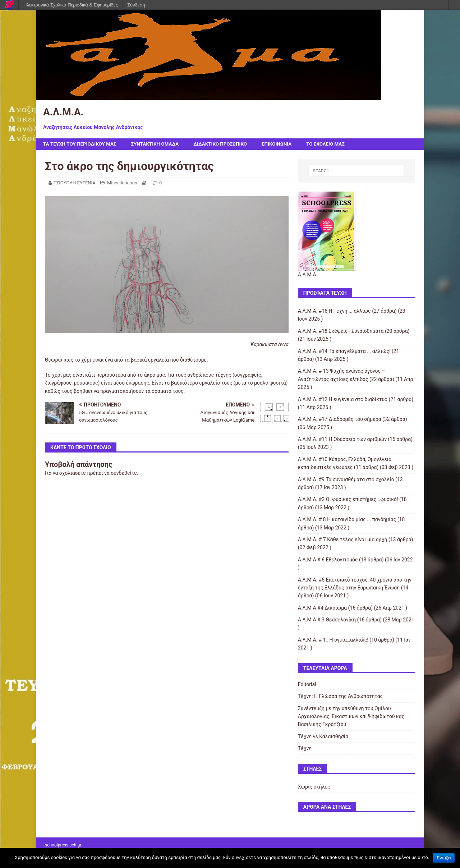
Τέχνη (305, 749)
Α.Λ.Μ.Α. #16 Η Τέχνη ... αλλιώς (334, 311)
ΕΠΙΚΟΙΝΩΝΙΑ (286, 144)
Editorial (307, 685)
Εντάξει (444, 858)
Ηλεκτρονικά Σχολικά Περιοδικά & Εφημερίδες (71, 5)
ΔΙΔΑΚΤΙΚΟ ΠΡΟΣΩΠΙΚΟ (227, 144)
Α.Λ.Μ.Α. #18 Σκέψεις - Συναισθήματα (341, 331)
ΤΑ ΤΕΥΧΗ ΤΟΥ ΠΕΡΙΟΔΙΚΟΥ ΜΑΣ (81, 144)
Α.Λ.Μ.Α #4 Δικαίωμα (322, 608)
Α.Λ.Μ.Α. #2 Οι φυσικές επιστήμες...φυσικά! (348, 500)
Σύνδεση (136, 5)
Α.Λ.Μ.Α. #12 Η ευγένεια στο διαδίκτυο (343, 399)
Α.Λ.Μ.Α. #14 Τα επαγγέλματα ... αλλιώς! (344, 352)
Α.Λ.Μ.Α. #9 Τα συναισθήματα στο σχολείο (346, 480)
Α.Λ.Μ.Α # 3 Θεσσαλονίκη (327, 620)
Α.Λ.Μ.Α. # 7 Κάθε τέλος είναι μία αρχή (343, 540)
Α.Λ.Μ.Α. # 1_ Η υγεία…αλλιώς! (333, 640)
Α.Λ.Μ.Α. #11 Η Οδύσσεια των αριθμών (342, 440)
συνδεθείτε (124, 473)
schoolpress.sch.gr (63, 845)
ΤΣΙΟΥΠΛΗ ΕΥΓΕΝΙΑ (75, 183)
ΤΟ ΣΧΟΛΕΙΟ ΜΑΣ (336, 144)
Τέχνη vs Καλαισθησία (323, 737)
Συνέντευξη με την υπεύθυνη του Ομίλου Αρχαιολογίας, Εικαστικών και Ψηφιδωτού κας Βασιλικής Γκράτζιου (351, 717)
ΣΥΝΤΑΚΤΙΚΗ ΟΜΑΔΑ (159, 144)
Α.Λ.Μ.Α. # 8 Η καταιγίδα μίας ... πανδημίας (347, 520)
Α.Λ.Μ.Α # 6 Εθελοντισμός (328, 560)
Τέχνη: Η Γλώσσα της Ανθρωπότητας (340, 697)
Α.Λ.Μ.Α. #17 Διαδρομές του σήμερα (340, 419)
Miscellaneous (122, 183)
